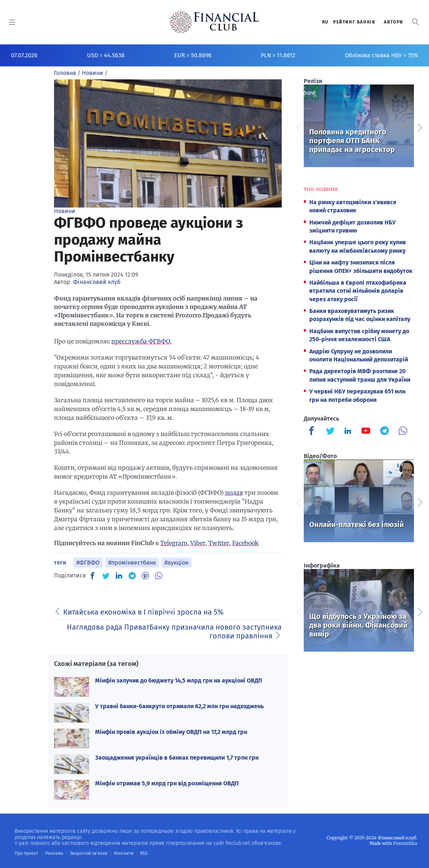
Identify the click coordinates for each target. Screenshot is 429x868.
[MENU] (12, 22)
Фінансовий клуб (97, 282)
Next (419, 127)
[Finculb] (313, 432)
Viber (198, 543)
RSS (142, 853)
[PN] (145, 576)
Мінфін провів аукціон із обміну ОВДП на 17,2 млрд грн (171, 732)
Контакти (122, 853)
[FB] (93, 576)
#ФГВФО (88, 563)
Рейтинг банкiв (354, 22)
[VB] (159, 576)
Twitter (219, 543)
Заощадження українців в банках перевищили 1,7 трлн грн (177, 758)
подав (234, 493)
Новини (65, 211)
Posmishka (405, 843)
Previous (298, 127)
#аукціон (176, 563)
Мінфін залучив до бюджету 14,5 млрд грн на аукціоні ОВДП (179, 680)
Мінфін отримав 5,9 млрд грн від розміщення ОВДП (167, 783)
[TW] (106, 576)
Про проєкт (26, 853)
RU (325, 22)
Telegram (174, 543)
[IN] (119, 576)
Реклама (54, 853)
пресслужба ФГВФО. (141, 341)
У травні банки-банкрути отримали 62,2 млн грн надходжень (179, 706)
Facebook (245, 543)
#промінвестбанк (132, 563)
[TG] (132, 576)
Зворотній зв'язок (88, 853)
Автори (394, 22)
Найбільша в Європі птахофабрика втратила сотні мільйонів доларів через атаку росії (358, 291)
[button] (415, 22)
